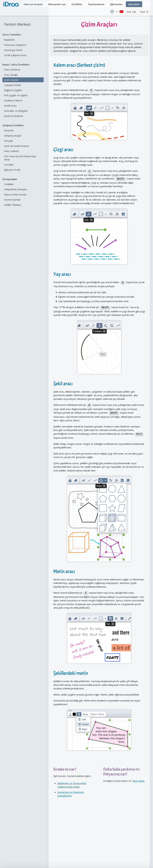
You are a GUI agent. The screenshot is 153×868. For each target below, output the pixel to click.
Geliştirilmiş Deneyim (16, 189)
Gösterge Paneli (13, 50)
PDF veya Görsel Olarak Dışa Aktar (20, 158)
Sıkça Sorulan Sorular (15, 194)
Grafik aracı (10, 106)
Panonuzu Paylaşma (15, 45)
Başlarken (9, 40)
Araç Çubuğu (11, 75)
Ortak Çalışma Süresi (15, 55)
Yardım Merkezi (17, 24)
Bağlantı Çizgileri (13, 90)
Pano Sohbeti (11, 151)
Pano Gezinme (12, 69)
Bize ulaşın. (139, 776)
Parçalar (9, 141)
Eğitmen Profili (12, 170)
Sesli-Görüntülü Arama (16, 146)
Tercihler (9, 165)
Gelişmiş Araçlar (13, 136)
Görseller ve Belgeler (16, 111)
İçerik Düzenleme (14, 116)
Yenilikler (9, 184)
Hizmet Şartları (12, 200)
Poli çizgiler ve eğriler (16, 95)
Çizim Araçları (11, 80)
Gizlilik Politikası (13, 205)
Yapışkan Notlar (13, 85)
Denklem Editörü (13, 100)
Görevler (9, 130)
